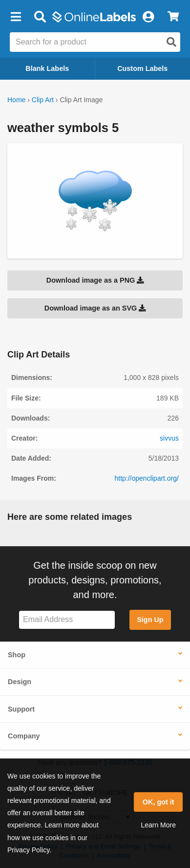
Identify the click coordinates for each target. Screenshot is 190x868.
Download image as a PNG (95, 280)
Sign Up (150, 620)
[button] (16, 17)
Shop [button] (17, 655)
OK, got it (158, 802)
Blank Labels (47, 68)
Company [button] (24, 736)
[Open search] (171, 42)
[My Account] (148, 17)
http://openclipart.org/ (147, 478)
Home (16, 100)
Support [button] (21, 709)
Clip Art (43, 100)
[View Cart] (173, 17)
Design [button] (20, 682)
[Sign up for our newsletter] (67, 620)
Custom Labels (142, 68)
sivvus (169, 438)
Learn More (158, 825)
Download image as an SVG (95, 308)
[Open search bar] (40, 17)
